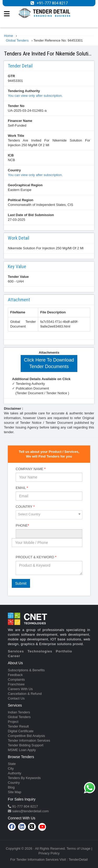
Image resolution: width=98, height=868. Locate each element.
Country (14, 170)
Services (16, 651)
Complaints (16, 680)
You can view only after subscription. (35, 96)
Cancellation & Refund (25, 694)
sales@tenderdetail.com (30, 811)
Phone (22, 525)
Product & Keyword (36, 557)
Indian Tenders (19, 712)
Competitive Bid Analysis (26, 736)
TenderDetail (78, 859)
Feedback (15, 675)
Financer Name (20, 121)
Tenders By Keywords (24, 778)
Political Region (21, 200)
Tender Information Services (29, 740)
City (11, 768)
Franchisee (16, 684)
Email (22, 488)
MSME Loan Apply (22, 750)
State (12, 764)
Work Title (16, 136)
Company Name (31, 469)
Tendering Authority (24, 91)
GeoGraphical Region (25, 185)
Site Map (15, 792)
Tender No (16, 106)
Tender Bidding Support (26, 745)
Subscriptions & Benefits (26, 670)
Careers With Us (20, 689)
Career (14, 656)
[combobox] (49, 515)
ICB (11, 155)
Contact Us (16, 698)
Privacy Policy (49, 853)
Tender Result (18, 726)
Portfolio (64, 651)
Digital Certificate (21, 731)
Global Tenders (19, 717)
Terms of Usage (79, 849)
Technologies (40, 651)
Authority (15, 773)
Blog (11, 787)
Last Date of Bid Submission (31, 215)
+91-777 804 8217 (52, 3)
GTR (11, 76)
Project (13, 722)
